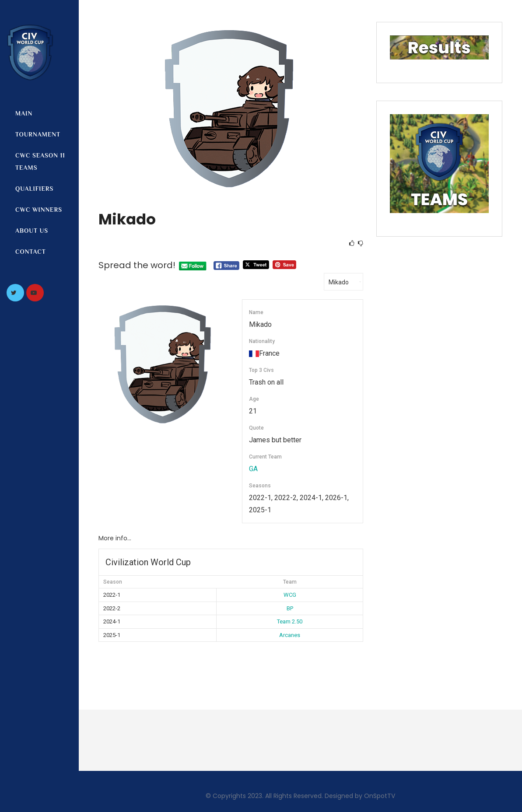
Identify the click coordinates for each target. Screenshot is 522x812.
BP (290, 608)
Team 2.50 (290, 621)
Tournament (38, 134)
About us (32, 231)
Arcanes (290, 635)
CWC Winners (39, 210)
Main (24, 113)
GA (253, 469)
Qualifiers (34, 189)
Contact (31, 252)
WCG (290, 595)
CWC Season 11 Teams (40, 161)
